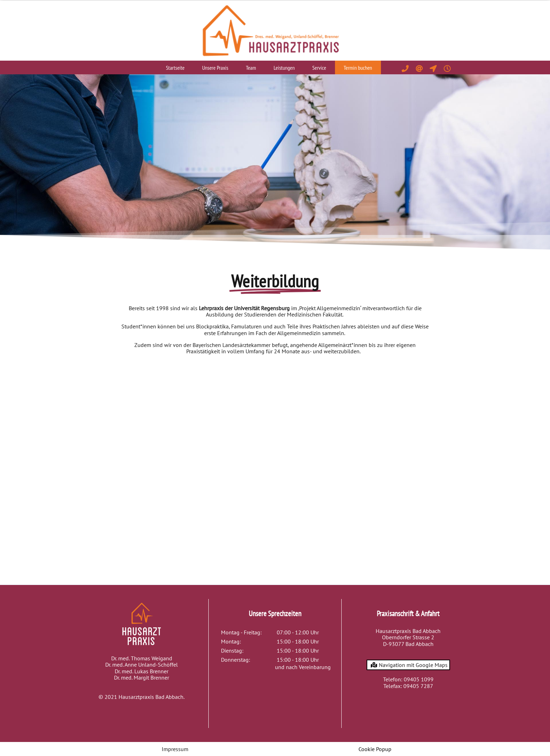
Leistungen (284, 68)
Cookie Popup (375, 749)
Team (251, 68)
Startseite (175, 68)
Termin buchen (358, 68)
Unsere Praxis (215, 68)
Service (319, 68)
